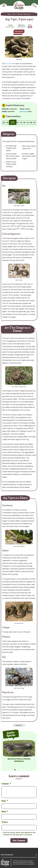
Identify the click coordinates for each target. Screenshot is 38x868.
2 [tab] (17, 769)
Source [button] (18, 725)
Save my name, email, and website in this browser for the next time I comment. (19, 834)
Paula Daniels (10, 27)
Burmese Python (19, 760)
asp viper (9, 64)
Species (14, 14)
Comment (6, 783)
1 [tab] (15, 769)
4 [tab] (22, 769)
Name (5, 801)
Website (5, 822)
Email (5, 811)
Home (9, 14)
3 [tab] (20, 769)
